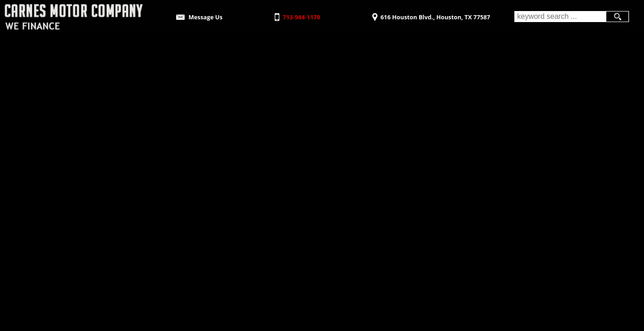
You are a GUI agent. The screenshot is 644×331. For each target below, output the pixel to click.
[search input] (560, 17)
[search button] (617, 17)
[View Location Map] (430, 14)
